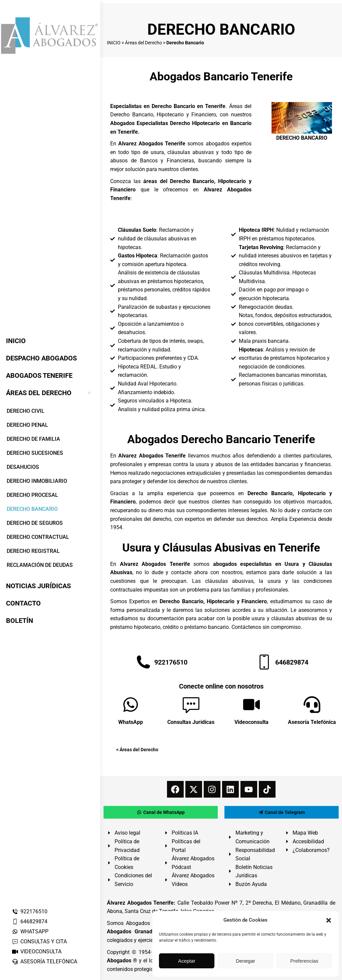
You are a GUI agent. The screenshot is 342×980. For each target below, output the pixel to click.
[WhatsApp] (131, 705)
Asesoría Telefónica (312, 722)
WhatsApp (131, 722)
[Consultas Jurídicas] (191, 705)
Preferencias (304, 961)
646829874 (30, 921)
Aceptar (187, 961)
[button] (329, 920)
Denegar (245, 961)
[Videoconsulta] (251, 705)
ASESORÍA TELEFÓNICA (44, 961)
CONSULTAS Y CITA (39, 941)
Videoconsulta (251, 722)
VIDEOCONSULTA (37, 951)
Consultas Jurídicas (191, 722)
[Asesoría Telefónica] (312, 705)
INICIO (114, 43)
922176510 (30, 911)
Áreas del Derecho (143, 43)
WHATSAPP (30, 931)
